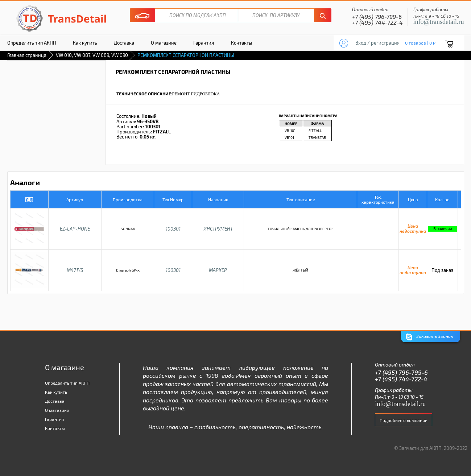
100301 (173, 229)
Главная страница (27, 55)
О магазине (164, 43)
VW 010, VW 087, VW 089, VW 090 (92, 55)
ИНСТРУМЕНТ (218, 229)
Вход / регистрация (377, 43)
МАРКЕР (218, 270)
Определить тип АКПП (32, 43)
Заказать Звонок (429, 337)
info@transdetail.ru (439, 22)
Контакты (241, 43)
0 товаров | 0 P (420, 43)
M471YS (75, 270)
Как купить (85, 43)
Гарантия (204, 43)
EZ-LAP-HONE (75, 229)
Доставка (124, 43)
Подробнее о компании (404, 420)
